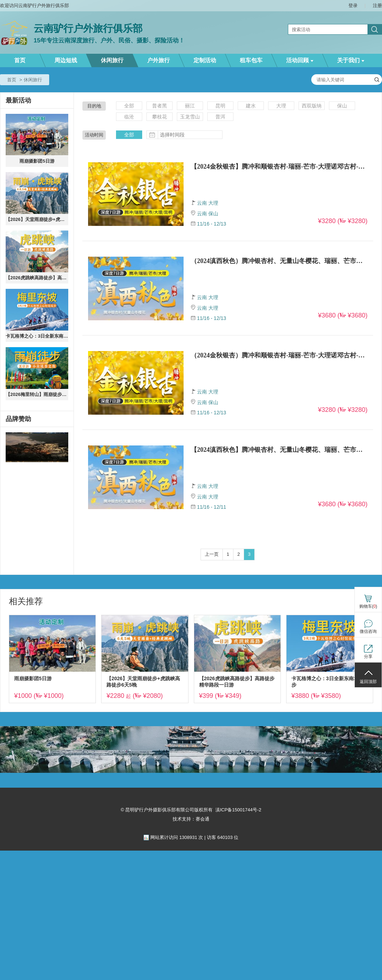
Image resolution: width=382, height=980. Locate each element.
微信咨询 (368, 631)
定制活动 (205, 60)
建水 (251, 106)
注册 (377, 5)
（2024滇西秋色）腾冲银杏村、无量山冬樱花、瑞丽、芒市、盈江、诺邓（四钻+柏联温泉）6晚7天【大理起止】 (279, 261)
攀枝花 (160, 117)
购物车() (368, 606)
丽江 (190, 106)
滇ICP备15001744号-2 (238, 810)
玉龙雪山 (190, 117)
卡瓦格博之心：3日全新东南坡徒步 (37, 336)
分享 (368, 657)
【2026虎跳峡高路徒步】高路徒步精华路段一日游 (37, 278)
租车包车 (251, 60)
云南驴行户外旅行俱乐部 (88, 28)
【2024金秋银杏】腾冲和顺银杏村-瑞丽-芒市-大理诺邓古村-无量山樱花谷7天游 (279, 167)
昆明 (220, 106)
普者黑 (160, 106)
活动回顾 (300, 60)
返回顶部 (368, 682)
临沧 (129, 117)
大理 (281, 106)
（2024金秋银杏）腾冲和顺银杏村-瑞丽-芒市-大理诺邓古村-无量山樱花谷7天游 (279, 355)
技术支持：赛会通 (191, 819)
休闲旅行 (112, 60)
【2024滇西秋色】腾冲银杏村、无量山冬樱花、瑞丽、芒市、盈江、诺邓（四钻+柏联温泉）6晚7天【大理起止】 (279, 450)
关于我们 (351, 60)
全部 (129, 106)
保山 (342, 106)
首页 (20, 60)
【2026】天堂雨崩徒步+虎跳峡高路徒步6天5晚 (37, 219)
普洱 (220, 117)
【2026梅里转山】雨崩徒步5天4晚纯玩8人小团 (37, 394)
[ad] (37, 448)
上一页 (212, 554)
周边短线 (66, 60)
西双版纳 (312, 106)
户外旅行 (158, 60)
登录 (353, 5)
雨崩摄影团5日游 (37, 161)
